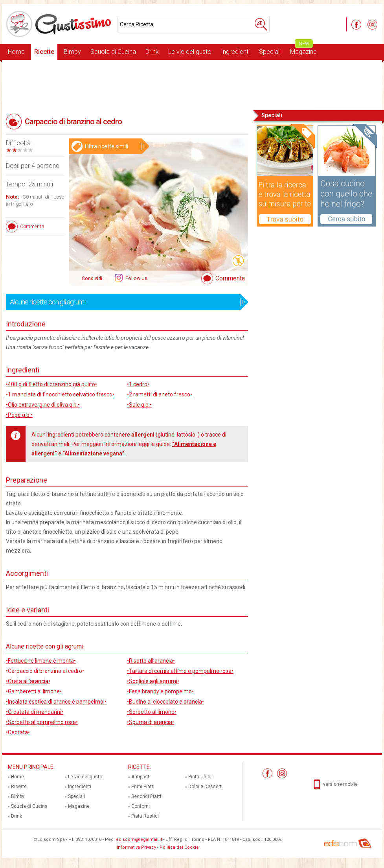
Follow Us (136, 278)
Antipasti (141, 777)
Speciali (270, 52)
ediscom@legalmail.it (139, 839)
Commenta (230, 278)
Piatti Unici (200, 777)
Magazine (303, 50)
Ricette (44, 52)
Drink (152, 52)
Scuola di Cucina (113, 52)
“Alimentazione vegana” (94, 453)
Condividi (92, 278)
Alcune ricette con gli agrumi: (124, 302)
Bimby (72, 52)
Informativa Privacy (136, 847)
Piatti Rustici (145, 816)
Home (16, 52)
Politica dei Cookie (179, 847)
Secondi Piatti (146, 796)
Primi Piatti (143, 787)
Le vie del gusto (190, 52)
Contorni (141, 806)
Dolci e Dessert (205, 787)
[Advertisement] (192, 84)
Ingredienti (235, 52)
